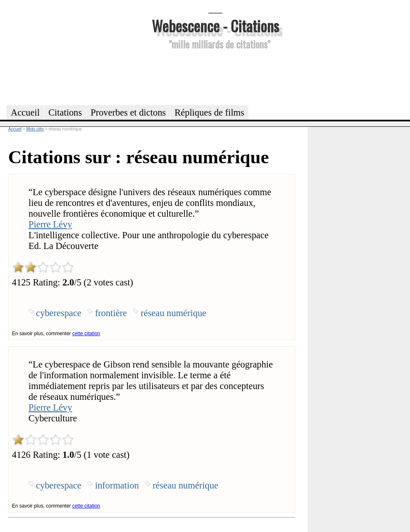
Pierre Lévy (50, 224)
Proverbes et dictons (129, 112)
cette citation (86, 334)
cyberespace (59, 313)
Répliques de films (209, 112)
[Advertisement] (216, 76)
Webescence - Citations (215, 25)
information (117, 485)
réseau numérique (173, 313)
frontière (111, 313)
